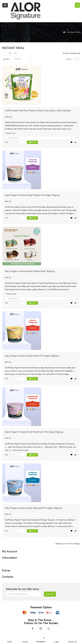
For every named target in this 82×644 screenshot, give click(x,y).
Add (34, 142)
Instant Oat (11, 133)
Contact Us (72, 642)
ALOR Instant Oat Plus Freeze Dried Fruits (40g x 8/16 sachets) (38, 111)
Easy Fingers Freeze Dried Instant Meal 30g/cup (30, 271)
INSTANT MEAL (74, 32)
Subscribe (50, 594)
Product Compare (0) (72, 53)
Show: (69, 59)
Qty (6, 142)
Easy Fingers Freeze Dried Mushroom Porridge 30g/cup (34, 432)
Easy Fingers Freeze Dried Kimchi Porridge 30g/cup (32, 356)
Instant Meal (11, 294)
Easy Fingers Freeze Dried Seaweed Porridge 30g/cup (33, 508)
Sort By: (6, 59)
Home (10, 642)
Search (25, 642)
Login (57, 642)
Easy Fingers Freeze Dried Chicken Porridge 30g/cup (33, 195)
